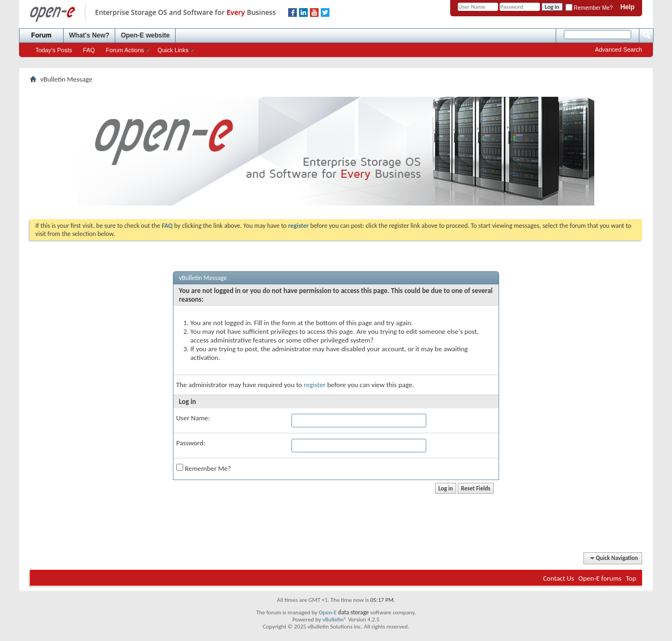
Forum (41, 35)
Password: (191, 443)
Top (631, 578)
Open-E (328, 612)
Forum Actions (125, 50)
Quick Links (173, 50)
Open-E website (145, 35)
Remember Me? (589, 8)
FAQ (89, 50)
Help (627, 7)
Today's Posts (54, 50)
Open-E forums (600, 578)
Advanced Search (618, 49)
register (315, 385)
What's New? (89, 35)
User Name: (193, 418)
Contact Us (559, 578)
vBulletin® (335, 620)
